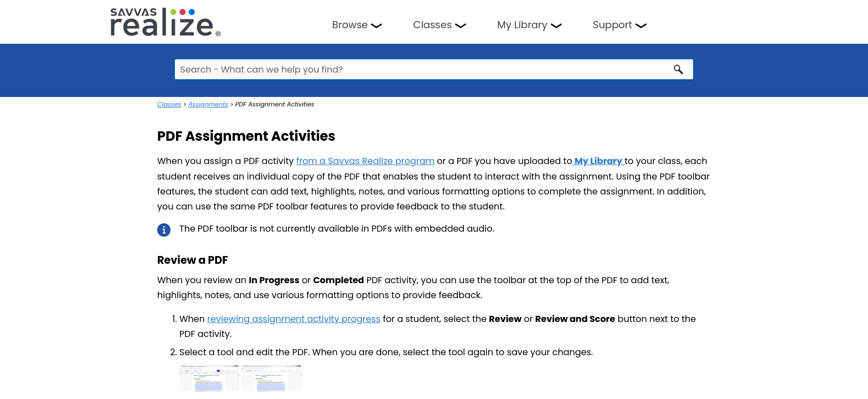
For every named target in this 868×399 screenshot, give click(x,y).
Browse (350, 25)
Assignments (208, 104)
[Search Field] (434, 69)
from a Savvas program (365, 161)
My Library (522, 25)
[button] (679, 69)
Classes (432, 25)
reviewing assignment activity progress (294, 319)
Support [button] (613, 25)
